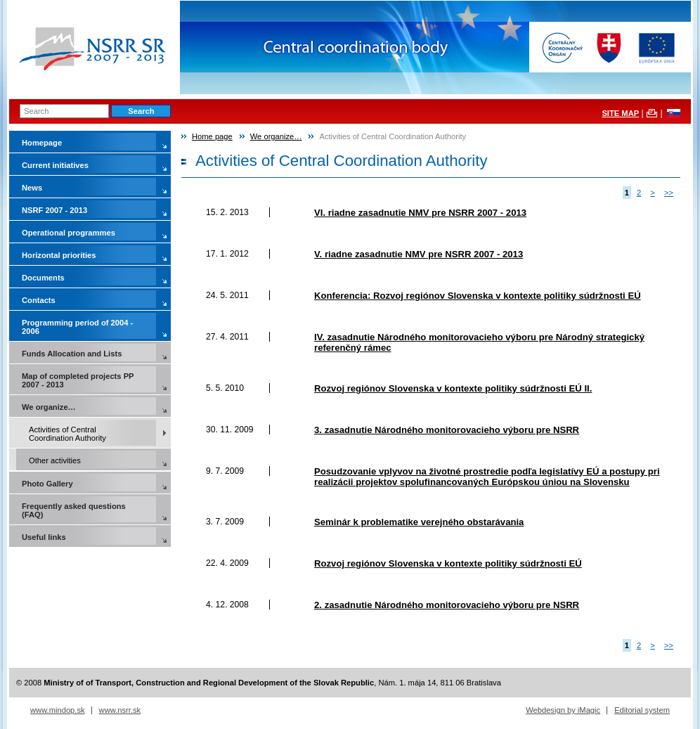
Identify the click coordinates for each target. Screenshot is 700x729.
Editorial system (642, 710)
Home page (212, 136)
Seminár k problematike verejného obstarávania (419, 522)
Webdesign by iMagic (563, 710)
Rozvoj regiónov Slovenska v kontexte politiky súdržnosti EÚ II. (453, 388)
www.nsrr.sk (120, 710)
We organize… (276, 136)
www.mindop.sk (58, 710)
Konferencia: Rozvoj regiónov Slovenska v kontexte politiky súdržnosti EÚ (478, 296)
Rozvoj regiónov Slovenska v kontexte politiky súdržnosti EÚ (448, 563)
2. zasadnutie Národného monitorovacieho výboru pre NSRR (447, 605)
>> (669, 193)
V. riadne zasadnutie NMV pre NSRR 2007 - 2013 (419, 254)
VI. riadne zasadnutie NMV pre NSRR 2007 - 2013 (420, 213)
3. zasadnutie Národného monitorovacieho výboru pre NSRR (447, 430)
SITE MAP (620, 113)
